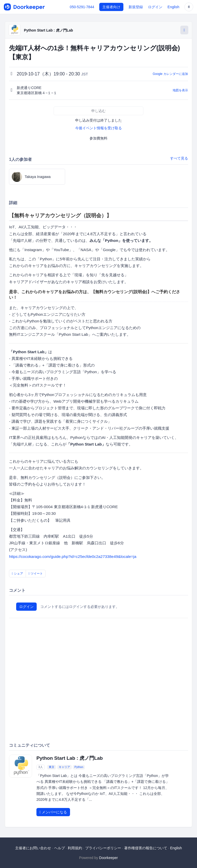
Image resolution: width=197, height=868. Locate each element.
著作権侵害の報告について (146, 848)
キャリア (64, 767)
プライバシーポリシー (103, 848)
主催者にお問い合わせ (33, 848)
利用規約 (75, 848)
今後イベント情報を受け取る (98, 128)
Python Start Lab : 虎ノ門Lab (48, 30)
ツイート (36, 574)
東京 (52, 767)
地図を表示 (180, 90)
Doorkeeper (108, 858)
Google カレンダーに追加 (170, 74)
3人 (41, 767)
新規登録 (136, 7)
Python (79, 767)
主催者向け (111, 7)
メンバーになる (53, 812)
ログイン (155, 7)
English (173, 7)
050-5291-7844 (82, 7)
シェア (17, 574)
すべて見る (179, 158)
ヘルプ (60, 848)
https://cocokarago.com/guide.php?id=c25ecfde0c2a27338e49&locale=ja (73, 556)
